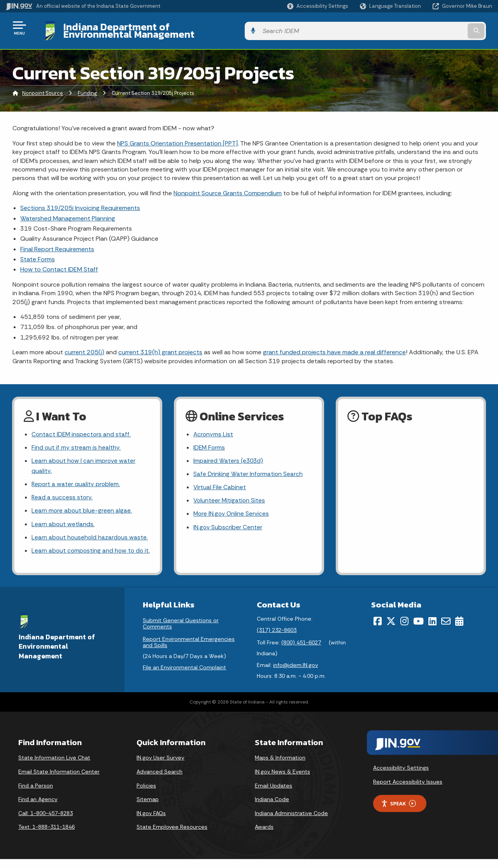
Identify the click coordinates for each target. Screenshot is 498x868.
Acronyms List (214, 429)
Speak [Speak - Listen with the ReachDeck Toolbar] (398, 813)
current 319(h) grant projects (160, 346)
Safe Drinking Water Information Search (249, 470)
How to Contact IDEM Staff (59, 263)
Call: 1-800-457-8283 (46, 822)
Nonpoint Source (43, 87)
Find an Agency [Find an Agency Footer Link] (38, 808)
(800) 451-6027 (301, 651)
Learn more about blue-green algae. (82, 508)
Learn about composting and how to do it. (89, 554)
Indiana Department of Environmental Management (176, 28)
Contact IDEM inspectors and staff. (82, 429)
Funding (87, 87)
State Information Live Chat (54, 766)
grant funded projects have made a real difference (334, 346)
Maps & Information (280, 766)
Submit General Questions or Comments (181, 632)
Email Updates (274, 794)
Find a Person (36, 794)
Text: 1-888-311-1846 (46, 836)
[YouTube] (418, 630)
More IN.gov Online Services (232, 511)
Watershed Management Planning (68, 212)
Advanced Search (160, 780)
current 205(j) (84, 346)
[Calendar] (459, 630)
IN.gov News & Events (282, 780)
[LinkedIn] (432, 630)
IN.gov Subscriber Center (228, 524)
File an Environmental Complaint (184, 676)
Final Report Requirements (57, 243)
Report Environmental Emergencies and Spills (189, 651)
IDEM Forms (210, 442)
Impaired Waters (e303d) (229, 456)
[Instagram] (404, 630)
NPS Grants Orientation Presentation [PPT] (177, 137)
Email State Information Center (59, 780)
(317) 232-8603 (277, 639)
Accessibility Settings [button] (401, 777)
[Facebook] (378, 630)
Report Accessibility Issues (408, 791)
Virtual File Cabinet (220, 483)
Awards (264, 836)
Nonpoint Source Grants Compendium (228, 187)
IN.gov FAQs (151, 822)
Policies (146, 794)
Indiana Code (272, 808)
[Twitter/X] (391, 630)
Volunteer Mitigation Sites (230, 497)
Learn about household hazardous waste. (90, 535)
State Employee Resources (172, 836)
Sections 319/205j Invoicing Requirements (80, 202)
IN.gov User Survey (160, 766)
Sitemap (148, 808)
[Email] (446, 630)
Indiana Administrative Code (291, 822)
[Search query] (437, 28)
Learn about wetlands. (63, 521)
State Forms (38, 253)
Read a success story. (62, 494)
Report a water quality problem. (76, 480)
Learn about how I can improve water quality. (84, 461)
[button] (318, 6)
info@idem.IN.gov (295, 674)
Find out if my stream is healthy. (76, 442)
